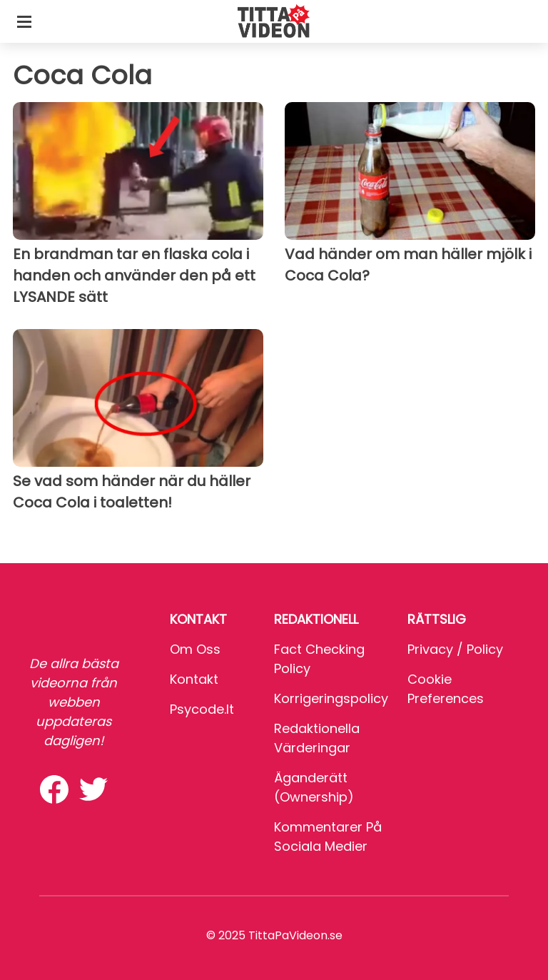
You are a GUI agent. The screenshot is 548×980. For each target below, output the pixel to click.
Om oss (195, 649)
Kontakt (194, 679)
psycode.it (202, 709)
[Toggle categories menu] (24, 21)
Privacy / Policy (455, 649)
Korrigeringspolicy (331, 698)
